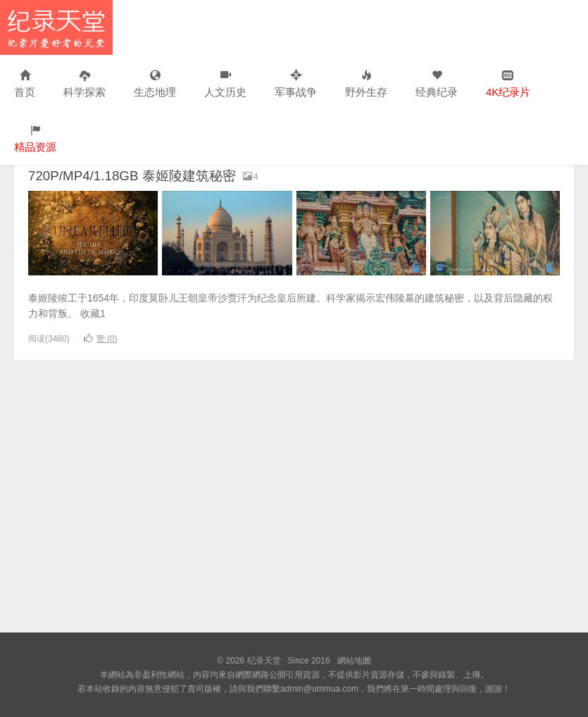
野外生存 (366, 84)
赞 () (101, 339)
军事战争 (296, 84)
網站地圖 (354, 661)
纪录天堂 (56, 27)
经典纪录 (437, 84)
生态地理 (155, 84)
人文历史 (225, 84)
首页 (25, 84)
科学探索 (85, 84)
